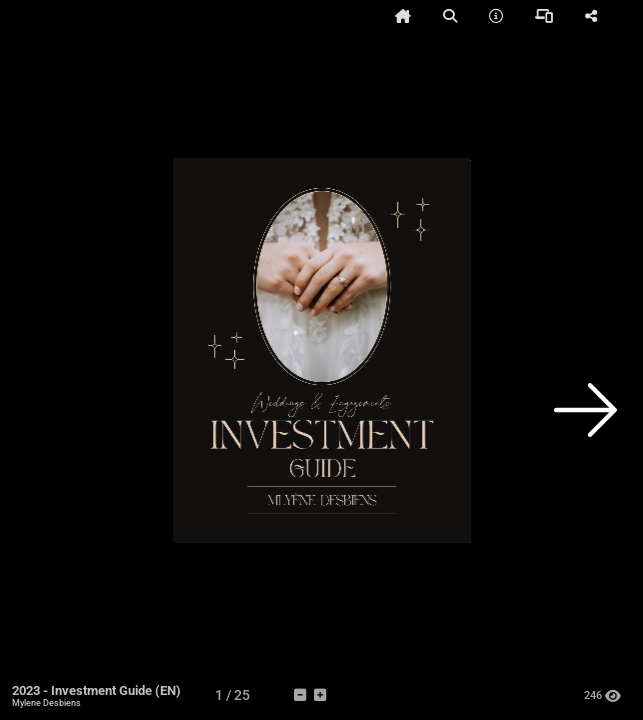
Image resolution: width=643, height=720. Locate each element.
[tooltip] (403, 16)
